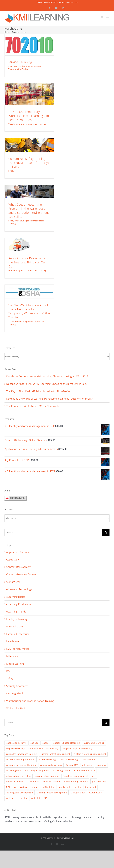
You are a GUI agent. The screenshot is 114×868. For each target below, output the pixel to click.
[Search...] (53, 532)
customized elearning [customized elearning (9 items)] (51, 765)
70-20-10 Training (20, 62)
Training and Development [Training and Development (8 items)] (20, 793)
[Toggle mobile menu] (108, 17)
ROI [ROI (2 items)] (8, 787)
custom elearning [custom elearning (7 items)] (47, 759)
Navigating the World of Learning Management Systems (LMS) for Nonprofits (49, 399)
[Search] (106, 532)
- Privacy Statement (65, 838)
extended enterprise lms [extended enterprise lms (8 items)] (19, 776)
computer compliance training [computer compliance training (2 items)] (21, 754)
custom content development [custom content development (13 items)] (55, 754)
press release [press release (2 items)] (99, 782)
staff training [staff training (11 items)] (48, 787)
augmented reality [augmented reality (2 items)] (15, 748)
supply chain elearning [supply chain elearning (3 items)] (70, 787)
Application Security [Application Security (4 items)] (16, 743)
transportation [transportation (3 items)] (78, 793)
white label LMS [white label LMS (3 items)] (39, 798)
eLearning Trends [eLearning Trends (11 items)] (61, 771)
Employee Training (17, 66)
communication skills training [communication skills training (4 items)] (43, 748)
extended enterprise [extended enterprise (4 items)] (85, 771)
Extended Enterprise (18, 634)
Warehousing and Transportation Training (25, 68)
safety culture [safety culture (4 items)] (21, 787)
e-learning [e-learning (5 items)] (87, 765)
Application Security (18, 552)
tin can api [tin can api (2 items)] (91, 787)
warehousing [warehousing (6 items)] (96, 793)
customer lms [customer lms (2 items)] (88, 759)
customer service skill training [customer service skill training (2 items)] (21, 765)
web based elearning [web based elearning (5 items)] (17, 798)
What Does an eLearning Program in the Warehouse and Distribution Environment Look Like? (29, 211)
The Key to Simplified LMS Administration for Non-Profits (38, 391)
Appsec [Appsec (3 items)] (46, 743)
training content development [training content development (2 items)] (52, 793)
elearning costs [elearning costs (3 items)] (14, 771)
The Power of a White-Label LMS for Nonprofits (33, 406)
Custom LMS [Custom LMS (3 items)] (72, 765)
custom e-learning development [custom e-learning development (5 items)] (90, 754)
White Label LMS (16, 708)
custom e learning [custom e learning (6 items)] (69, 759)
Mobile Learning (15, 664)
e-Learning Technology (19, 589)
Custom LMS (13, 582)
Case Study (13, 560)
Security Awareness (17, 686)
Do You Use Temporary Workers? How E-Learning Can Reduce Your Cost (29, 116)
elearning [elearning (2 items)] (101, 765)
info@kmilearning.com (68, 2)
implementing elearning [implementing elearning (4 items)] (47, 776)
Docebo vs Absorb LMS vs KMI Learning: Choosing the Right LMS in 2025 (47, 384)
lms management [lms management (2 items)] (15, 782)
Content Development (19, 567)
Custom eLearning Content (22, 574)
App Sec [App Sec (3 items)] (34, 743)
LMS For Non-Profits (18, 649)
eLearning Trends (16, 612)
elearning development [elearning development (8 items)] (37, 771)
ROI (8, 671)
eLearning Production (19, 604)
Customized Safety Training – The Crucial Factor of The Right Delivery (29, 163)
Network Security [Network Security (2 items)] (51, 782)
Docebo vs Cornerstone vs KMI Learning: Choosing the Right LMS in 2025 (47, 376)
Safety (11, 171)
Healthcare (13, 641)
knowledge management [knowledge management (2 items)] (75, 776)
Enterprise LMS (15, 627)
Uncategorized (15, 693)
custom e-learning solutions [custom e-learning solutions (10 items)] (20, 759)
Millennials (12, 656)
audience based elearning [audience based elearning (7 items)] (67, 743)
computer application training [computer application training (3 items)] (77, 748)
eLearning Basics (16, 597)
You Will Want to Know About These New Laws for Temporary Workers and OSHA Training (29, 311)
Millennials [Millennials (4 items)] (33, 782)
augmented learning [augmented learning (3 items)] (94, 743)
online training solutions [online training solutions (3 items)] (76, 782)
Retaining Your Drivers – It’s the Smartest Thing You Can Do (27, 262)
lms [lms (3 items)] (93, 776)
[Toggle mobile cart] (102, 17)
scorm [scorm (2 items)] (34, 787)
